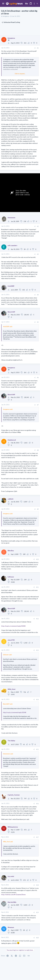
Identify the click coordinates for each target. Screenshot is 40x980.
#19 (37, 912)
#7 (38, 405)
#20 (37, 938)
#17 (37, 837)
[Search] (37, 4)
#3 (38, 254)
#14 (37, 700)
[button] (3, 4)
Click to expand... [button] (20, 74)
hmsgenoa (6, 16)
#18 (37, 885)
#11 (37, 587)
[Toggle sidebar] (34, 4)
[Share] (35, 48)
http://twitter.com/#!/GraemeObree (13, 894)
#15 (37, 749)
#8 (38, 450)
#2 (38, 226)
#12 (37, 619)
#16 (37, 804)
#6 (38, 378)
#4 (38, 295)
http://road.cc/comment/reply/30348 (13, 626)
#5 (38, 322)
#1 (38, 48)
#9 (38, 509)
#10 (37, 559)
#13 (37, 650)
